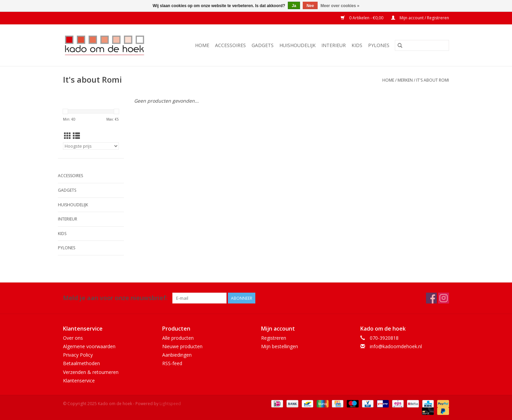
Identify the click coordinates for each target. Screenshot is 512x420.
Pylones (379, 45)
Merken (405, 80)
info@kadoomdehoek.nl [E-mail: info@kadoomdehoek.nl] (396, 346)
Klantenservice (79, 381)
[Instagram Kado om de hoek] (444, 298)
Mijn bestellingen (280, 346)
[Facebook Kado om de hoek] (431, 298)
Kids (357, 45)
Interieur (334, 45)
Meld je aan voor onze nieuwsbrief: (115, 298)
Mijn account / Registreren (420, 18)
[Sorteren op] (91, 146)
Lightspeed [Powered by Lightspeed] (170, 404)
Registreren (274, 338)
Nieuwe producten (182, 346)
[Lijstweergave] (76, 136)
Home (202, 45)
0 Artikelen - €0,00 (362, 18)
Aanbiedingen (177, 355)
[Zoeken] (422, 45)
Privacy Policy (78, 355)
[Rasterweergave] (68, 136)
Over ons (73, 338)
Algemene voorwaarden (89, 346)
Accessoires (230, 45)
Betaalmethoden (81, 363)
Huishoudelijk (297, 45)
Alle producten (178, 338)
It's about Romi (433, 80)
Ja (294, 6)
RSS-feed (172, 363)
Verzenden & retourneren (91, 372)
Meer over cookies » (340, 6)
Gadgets (263, 45)
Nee (310, 6)
